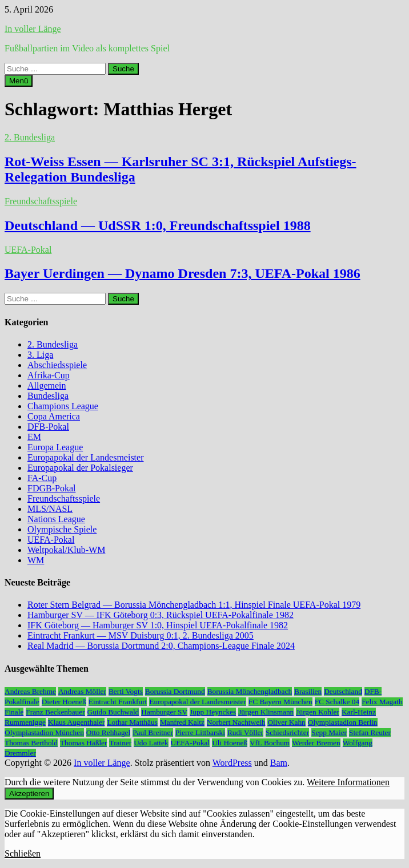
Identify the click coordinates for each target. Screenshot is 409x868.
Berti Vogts (126, 691)
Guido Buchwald (113, 712)
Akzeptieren (29, 794)
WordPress (232, 763)
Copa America (54, 416)
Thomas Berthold (31, 743)
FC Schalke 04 (337, 702)
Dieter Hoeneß (64, 702)
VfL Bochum (270, 743)
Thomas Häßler (84, 743)
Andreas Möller (82, 691)
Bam (279, 763)
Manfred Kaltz (182, 722)
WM (36, 560)
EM (34, 437)
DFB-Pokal (48, 427)
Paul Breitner (153, 732)
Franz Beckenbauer (55, 712)
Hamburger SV (164, 712)
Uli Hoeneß (230, 743)
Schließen (23, 853)
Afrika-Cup (49, 375)
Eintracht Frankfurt (118, 702)
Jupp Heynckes (213, 712)
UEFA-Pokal (28, 250)
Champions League (63, 406)
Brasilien (308, 691)
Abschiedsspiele (57, 365)
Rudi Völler (245, 732)
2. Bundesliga (30, 137)
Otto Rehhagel (108, 732)
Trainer (120, 743)
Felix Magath (382, 702)
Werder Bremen (316, 743)
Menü (19, 81)
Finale (14, 712)
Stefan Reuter (370, 732)
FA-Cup (42, 478)
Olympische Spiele (62, 529)
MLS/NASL (50, 509)
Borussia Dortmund (175, 691)
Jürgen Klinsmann (266, 712)
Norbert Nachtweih (236, 722)
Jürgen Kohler (318, 712)
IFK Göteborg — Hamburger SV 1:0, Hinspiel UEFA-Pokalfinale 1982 (158, 625)
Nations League (56, 519)
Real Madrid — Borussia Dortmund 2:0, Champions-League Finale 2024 (161, 646)
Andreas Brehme (30, 691)
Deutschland (343, 691)
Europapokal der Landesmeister (85, 457)
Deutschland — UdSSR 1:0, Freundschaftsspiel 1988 (158, 225)
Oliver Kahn (286, 722)
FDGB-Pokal (51, 488)
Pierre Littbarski (200, 732)
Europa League (55, 447)
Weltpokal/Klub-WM (66, 550)
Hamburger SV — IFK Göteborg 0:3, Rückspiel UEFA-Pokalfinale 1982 (161, 615)
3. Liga (40, 355)
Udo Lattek (151, 743)
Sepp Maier (329, 732)
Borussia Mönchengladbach (250, 691)
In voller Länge (33, 29)
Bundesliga (48, 396)
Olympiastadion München (44, 732)
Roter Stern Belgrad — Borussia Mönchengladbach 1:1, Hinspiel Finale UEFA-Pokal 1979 (194, 605)
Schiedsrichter (287, 732)
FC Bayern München (280, 702)
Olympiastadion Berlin (343, 722)
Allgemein (47, 385)
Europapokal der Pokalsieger (80, 468)
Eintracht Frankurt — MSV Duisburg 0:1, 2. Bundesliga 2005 (141, 635)
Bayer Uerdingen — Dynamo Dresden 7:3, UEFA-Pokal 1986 (183, 273)
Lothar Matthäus (132, 722)
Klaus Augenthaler (77, 722)
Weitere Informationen (348, 782)
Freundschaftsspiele (41, 201)
